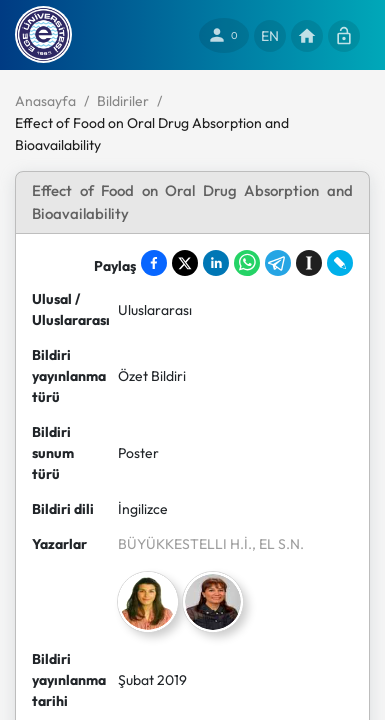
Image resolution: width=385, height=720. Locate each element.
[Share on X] (185, 263)
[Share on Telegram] (278, 263)
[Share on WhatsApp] (247, 263)
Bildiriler (123, 101)
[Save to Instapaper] (309, 263)
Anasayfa (45, 101)
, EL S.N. (278, 544)
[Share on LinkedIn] (216, 263)
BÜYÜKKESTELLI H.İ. (185, 544)
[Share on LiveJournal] (340, 263)
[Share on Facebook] (154, 263)
